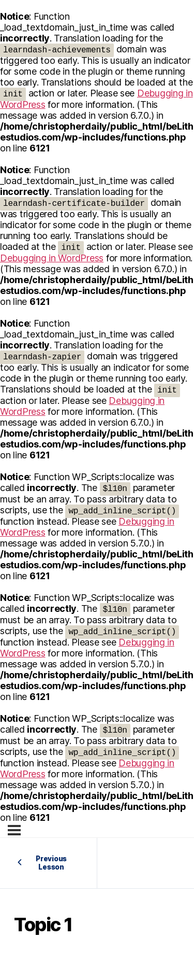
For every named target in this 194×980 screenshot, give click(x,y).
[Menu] (14, 830)
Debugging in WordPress (52, 258)
